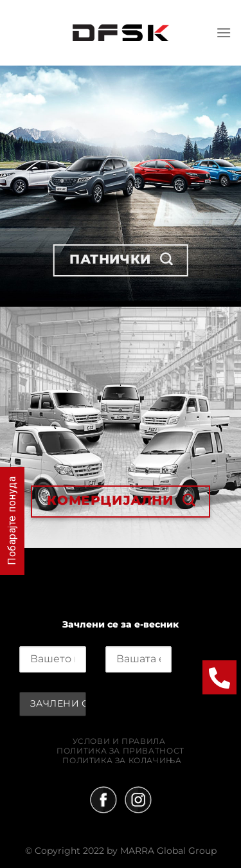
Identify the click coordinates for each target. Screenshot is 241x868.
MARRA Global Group (168, 851)
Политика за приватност (120, 751)
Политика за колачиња (122, 760)
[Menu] (224, 32)
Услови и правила (119, 741)
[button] (219, 677)
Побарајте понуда (12, 521)
